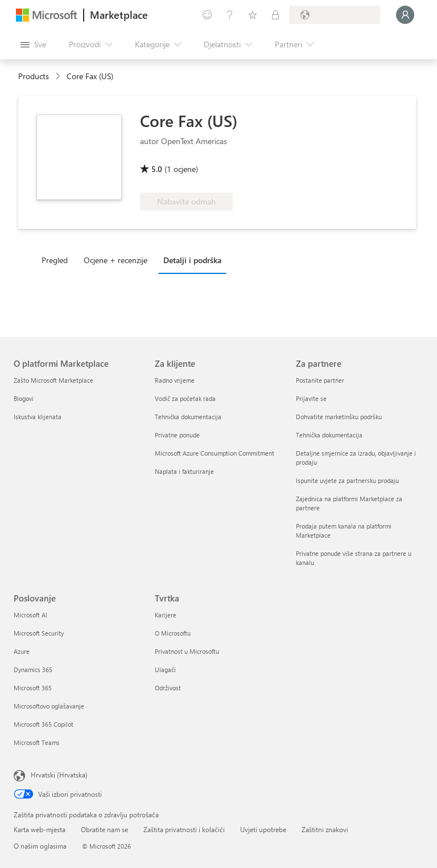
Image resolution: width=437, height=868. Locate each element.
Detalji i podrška (192, 260)
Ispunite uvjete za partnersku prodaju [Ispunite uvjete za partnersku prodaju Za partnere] (347, 480)
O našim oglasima (40, 846)
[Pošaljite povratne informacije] (207, 15)
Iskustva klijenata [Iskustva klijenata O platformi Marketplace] (38, 417)
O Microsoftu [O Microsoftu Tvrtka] (173, 633)
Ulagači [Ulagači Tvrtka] (165, 670)
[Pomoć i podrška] (230, 15)
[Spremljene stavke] (253, 15)
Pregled (55, 260)
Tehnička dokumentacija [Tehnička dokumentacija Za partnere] (329, 435)
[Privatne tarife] (275, 15)
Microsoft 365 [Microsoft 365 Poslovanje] (33, 688)
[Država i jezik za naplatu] (335, 15)
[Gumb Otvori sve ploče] (33, 44)
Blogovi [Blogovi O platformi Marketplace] (24, 398)
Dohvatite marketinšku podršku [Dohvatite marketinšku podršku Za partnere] (339, 417)
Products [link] (34, 76)
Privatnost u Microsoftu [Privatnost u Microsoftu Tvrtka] (187, 651)
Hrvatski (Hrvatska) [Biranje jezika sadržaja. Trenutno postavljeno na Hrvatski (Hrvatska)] (59, 775)
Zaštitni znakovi (325, 829)
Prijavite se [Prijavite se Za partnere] (311, 398)
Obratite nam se (104, 829)
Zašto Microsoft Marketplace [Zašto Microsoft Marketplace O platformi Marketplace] (53, 380)
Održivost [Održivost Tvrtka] (168, 688)
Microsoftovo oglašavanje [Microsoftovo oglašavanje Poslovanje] (49, 706)
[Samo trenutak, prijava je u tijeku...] (405, 15)
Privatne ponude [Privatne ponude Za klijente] (177, 435)
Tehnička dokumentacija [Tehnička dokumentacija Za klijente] (188, 417)
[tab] (57, 260)
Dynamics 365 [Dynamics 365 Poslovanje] (33, 670)
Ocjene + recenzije (116, 260)
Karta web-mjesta (40, 829)
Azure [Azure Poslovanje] (22, 651)
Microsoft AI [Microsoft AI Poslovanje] (30, 615)
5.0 (157, 169)
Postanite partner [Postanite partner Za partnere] (320, 380)
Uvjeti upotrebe (263, 829)
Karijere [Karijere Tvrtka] (166, 615)
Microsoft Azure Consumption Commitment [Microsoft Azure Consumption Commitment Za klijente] (215, 453)
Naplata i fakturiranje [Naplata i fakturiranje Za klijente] (184, 471)
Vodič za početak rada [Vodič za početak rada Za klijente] (185, 398)
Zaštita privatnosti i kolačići (184, 829)
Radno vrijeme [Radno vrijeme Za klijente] (175, 380)
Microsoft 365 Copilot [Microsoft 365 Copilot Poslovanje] (44, 724)
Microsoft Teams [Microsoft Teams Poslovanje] (37, 742)
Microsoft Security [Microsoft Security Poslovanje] (39, 633)
